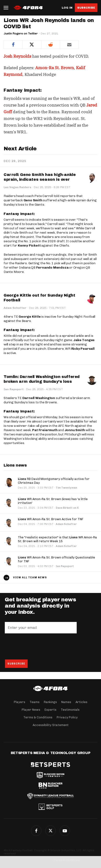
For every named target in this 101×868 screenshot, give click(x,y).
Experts (50, 710)
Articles (81, 702)
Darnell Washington (39, 398)
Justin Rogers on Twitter (21, 34)
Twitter (50, 831)
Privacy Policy (67, 717)
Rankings (50, 702)
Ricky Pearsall (83, 349)
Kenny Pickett (29, 245)
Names (66, 702)
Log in (67, 8)
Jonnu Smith (75, 430)
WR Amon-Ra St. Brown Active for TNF (51, 519)
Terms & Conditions (38, 717)
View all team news (30, 578)
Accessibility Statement (51, 725)
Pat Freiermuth (45, 430)
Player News (31, 710)
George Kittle (30, 317)
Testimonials (70, 710)
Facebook (36, 831)
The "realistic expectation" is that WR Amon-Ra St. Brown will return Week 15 (57, 539)
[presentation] (41, 646)
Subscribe (86, 8)
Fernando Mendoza (52, 268)
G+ (65, 831)
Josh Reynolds (17, 56)
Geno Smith (33, 200)
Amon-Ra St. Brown (55, 68)
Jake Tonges (84, 340)
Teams (35, 702)
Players (20, 702)
